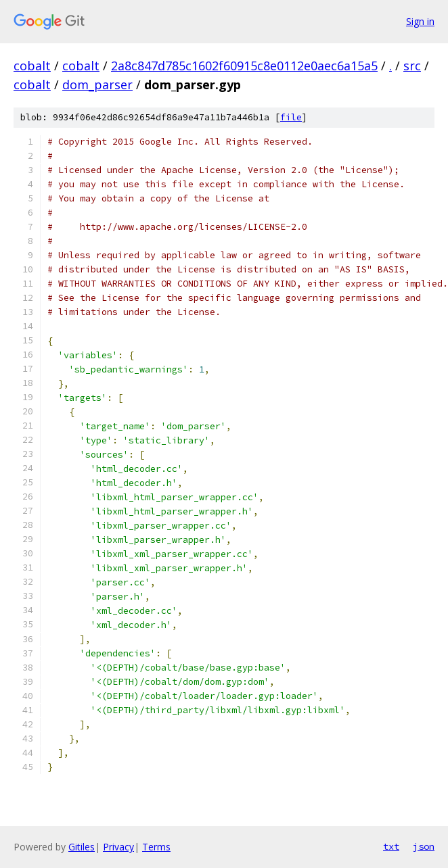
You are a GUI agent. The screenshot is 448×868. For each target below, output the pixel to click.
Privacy (118, 847)
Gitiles (82, 847)
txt (391, 846)
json (424, 846)
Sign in (420, 21)
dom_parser (97, 85)
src (412, 66)
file (291, 117)
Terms (156, 847)
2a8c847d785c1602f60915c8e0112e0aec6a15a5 (244, 66)
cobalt (32, 66)
